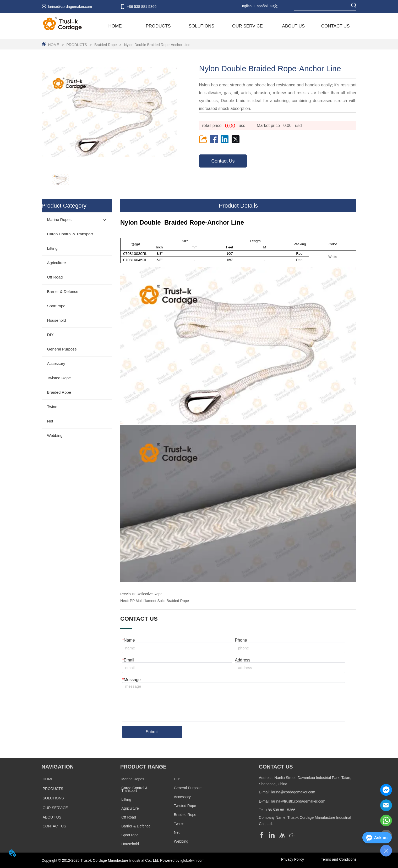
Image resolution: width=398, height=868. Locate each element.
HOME (54, 45)
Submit (152, 732)
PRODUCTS (77, 45)
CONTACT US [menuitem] (336, 26)
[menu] (225, 26)
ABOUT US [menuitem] (294, 26)
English (246, 6)
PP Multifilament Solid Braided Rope (159, 601)
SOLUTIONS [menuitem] (201, 26)
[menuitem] (158, 26)
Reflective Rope (149, 594)
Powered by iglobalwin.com (182, 860)
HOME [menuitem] (115, 26)
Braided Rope (105, 45)
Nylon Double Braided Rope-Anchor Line (157, 45)
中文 (274, 6)
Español (261, 6)
